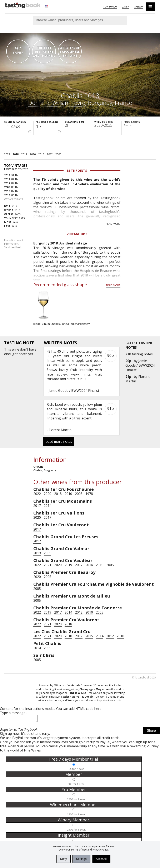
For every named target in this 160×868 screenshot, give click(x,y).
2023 (7, 154)
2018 (16, 154)
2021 (47, 565)
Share (151, 732)
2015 (41, 154)
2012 (50, 154)
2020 (47, 494)
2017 (24, 154)
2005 (58, 154)
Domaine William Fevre (57, 103)
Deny (63, 859)
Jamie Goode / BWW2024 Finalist (140, 365)
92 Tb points (77, 170)
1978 (89, 494)
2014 (47, 506)
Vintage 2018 (77, 234)
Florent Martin (60, 430)
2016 (33, 154)
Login (126, 7)
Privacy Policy (100, 850)
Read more (113, 224)
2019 (37, 553)
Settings (81, 859)
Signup (139, 7)
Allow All (101, 859)
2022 (37, 494)
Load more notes (59, 441)
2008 (79, 494)
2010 (68, 494)
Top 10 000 (110, 7)
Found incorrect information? (14, 244)
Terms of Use (79, 850)
